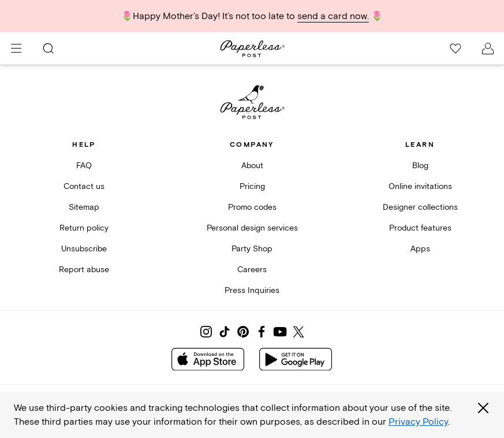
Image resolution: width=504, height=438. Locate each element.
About (252, 166)
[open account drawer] (488, 49)
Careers (252, 270)
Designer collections (420, 207)
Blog (420, 166)
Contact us (84, 186)
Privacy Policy (418, 422)
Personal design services (252, 228)
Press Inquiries (252, 290)
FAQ (84, 166)
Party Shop (252, 249)
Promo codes (252, 207)
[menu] (16, 49)
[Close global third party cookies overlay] (483, 408)
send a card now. (333, 16)
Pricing (252, 186)
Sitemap (84, 207)
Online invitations (420, 186)
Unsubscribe (84, 249)
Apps (420, 249)
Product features (420, 228)
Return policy (84, 228)
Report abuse (84, 270)
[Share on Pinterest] (243, 332)
